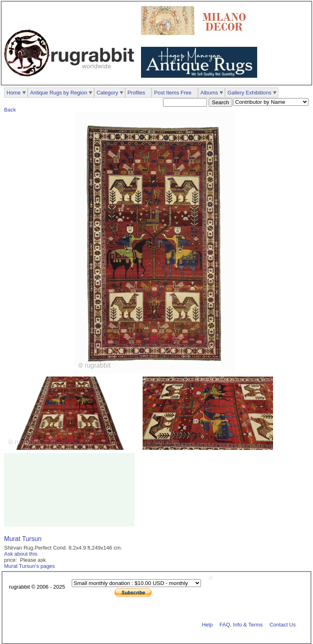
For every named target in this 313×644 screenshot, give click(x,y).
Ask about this (21, 554)
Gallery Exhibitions (249, 93)
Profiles (136, 93)
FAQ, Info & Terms (241, 624)
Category (107, 93)
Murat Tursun (23, 539)
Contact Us (282, 624)
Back (10, 110)
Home (14, 93)
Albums (209, 93)
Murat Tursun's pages (30, 566)
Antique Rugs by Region (59, 93)
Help (207, 624)
